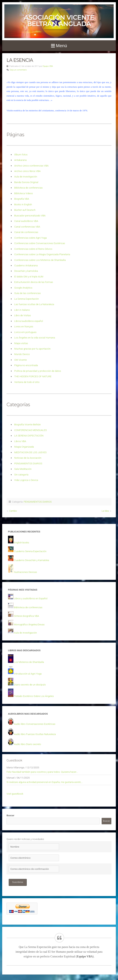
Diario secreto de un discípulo (30, 685)
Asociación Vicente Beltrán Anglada (59, 21)
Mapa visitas (21, 343)
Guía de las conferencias (28, 293)
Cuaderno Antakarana (26, 265)
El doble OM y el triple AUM (29, 277)
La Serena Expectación (27, 299)
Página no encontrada (26, 365)
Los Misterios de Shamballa (29, 662)
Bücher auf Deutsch (25, 210)
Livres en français (24, 326)
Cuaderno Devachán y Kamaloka (31, 560)
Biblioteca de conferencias (29, 188)
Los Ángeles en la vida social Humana (35, 338)
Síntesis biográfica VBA (27, 616)
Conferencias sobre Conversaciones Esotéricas (40, 243)
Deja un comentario (18, 70)
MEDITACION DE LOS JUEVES (30, 452)
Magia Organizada (24, 447)
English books (22, 542)
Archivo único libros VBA (28, 171)
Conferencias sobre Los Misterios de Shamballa (40, 260)
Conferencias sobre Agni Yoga (31, 238)
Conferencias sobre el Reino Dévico (33, 249)
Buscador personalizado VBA (30, 215)
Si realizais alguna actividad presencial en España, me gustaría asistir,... (45, 782)
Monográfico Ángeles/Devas (29, 624)
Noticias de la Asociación (28, 458)
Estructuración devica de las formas (34, 282)
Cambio (13, 511)
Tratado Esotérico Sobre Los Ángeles (34, 696)
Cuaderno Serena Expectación (30, 551)
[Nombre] (34, 847)
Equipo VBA (48, 66)
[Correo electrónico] (34, 858)
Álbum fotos (21, 154)
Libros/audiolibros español (29, 321)
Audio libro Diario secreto (27, 744)
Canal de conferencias (26, 232)
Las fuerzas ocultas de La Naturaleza (34, 304)
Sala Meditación (23, 469)
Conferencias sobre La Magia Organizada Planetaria (42, 254)
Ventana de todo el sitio (27, 382)
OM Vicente (21, 360)
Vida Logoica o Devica (26, 480)
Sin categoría (21, 475)
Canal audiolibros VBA (26, 221)
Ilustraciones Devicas (25, 572)
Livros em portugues (25, 332)
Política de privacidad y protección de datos (38, 371)
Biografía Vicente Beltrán (28, 424)
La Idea (105, 511)
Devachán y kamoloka (26, 271)
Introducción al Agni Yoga (28, 674)
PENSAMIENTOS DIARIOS (28, 463)
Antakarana (21, 160)
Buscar (10, 815)
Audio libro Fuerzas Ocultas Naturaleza (35, 734)
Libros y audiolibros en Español (31, 598)
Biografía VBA (22, 199)
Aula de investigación (26, 177)
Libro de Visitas (23, 315)
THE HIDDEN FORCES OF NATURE (33, 376)
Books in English (23, 204)
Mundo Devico (22, 354)
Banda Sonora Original (26, 182)
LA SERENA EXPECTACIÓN (29, 436)
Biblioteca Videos (24, 193)
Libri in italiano (22, 310)
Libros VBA (20, 441)
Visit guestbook (15, 794)
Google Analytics (23, 288)
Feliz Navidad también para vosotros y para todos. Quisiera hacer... (42, 772)
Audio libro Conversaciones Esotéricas (35, 724)
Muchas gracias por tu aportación (32, 349)
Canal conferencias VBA (27, 227)
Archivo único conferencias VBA (31, 166)
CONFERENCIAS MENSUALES (31, 430)
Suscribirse (18, 882)
